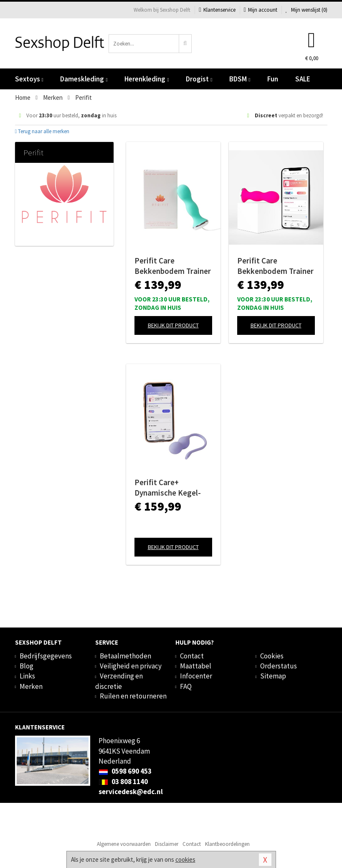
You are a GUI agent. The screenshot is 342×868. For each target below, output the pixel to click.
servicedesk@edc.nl (131, 792)
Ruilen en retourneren (133, 696)
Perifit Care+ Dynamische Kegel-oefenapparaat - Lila (170, 488)
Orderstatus (279, 666)
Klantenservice (217, 10)
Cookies (272, 656)
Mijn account (261, 10)
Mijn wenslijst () (307, 10)
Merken (31, 686)
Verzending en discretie (119, 681)
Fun (273, 79)
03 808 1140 (123, 782)
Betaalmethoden (125, 656)
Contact (192, 656)
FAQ (186, 686)
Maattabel (196, 666)
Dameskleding (84, 79)
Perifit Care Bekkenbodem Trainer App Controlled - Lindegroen (173, 266)
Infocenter (196, 676)
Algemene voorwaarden (124, 844)
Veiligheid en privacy (131, 666)
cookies (185, 859)
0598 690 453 (125, 771)
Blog (27, 666)
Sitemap (273, 676)
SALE (303, 79)
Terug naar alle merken (42, 131)
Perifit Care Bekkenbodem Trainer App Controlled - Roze (275, 266)
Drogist (199, 79)
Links (27, 676)
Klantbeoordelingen (227, 844)
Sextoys (29, 79)
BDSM (240, 79)
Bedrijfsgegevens (46, 656)
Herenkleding (147, 79)
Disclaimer (167, 844)
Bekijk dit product (173, 325)
